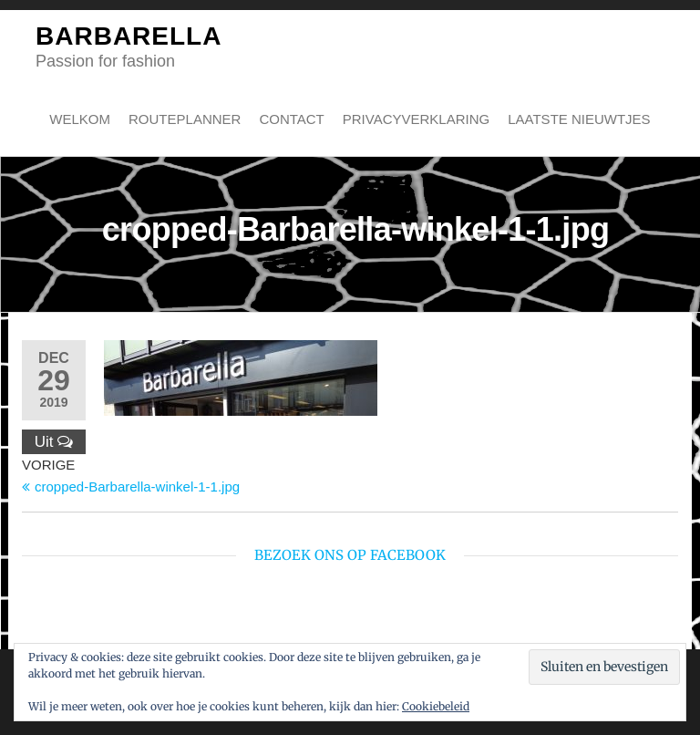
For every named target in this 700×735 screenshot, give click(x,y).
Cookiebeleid (436, 706)
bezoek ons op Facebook (350, 555)
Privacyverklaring (416, 119)
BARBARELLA (129, 36)
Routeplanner (185, 119)
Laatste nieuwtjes (579, 119)
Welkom (80, 119)
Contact (291, 119)
